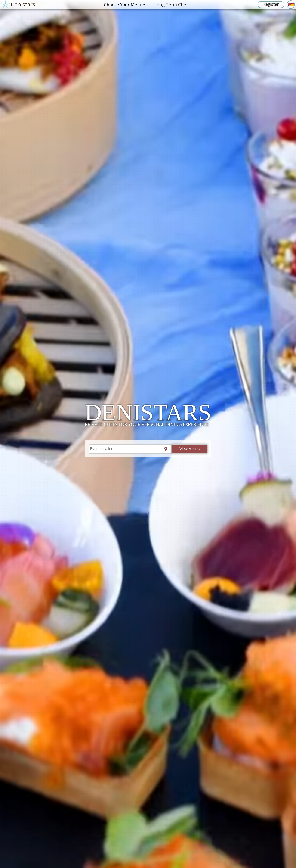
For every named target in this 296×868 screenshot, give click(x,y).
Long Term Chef (171, 5)
